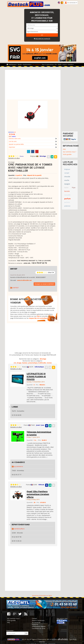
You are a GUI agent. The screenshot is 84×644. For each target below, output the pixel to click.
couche (67, 180)
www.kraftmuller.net (24, 280)
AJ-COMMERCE (18, 462)
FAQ (38, 316)
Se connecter (36, 622)
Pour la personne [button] (48, 65)
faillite (66, 188)
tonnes (49, 363)
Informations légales (39, 626)
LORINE (15, 407)
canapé (67, 173)
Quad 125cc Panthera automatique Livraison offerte (38, 494)
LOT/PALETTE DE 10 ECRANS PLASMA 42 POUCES (36, 376)
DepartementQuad (21, 525)
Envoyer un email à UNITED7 (44, 284)
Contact (34, 618)
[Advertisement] (33, 86)
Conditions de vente (39, 628)
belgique (67, 169)
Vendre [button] (71, 65)
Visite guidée (67, 154)
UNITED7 (14, 269)
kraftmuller (42, 363)
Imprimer (12, 147)
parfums (67, 202)
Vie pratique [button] (37, 65)
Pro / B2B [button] (58, 65)
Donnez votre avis (15, 138)
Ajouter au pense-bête (16, 144)
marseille (67, 195)
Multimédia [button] (27, 65)
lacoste (67, 191)
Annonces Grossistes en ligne (42, 595)
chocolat (67, 177)
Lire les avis (13, 141)
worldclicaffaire (19, 529)
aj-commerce (19, 466)
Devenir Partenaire (38, 620)
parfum (67, 199)
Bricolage (43, 156)
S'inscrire (35, 624)
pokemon (67, 206)
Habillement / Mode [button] (16, 65)
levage (19, 363)
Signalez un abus (14, 158)
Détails (22, 156)
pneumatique (33, 363)
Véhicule (41, 485)
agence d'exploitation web (41, 639)
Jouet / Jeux (40, 425)
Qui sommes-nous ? (70, 152)
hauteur (25, 363)
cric (15, 363)
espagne (67, 184)
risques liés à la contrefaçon (38, 318)
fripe (74, 188)
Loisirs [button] (65, 65)
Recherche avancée (42, 39)
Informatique (39, 367)
